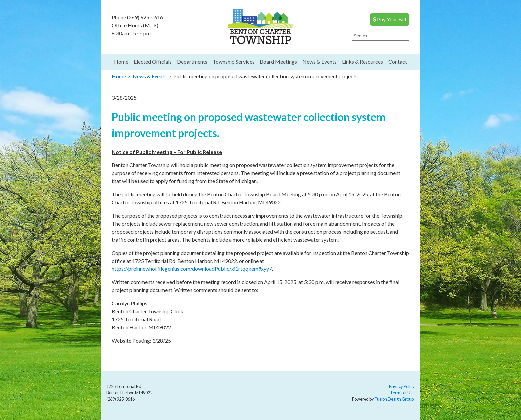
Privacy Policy (402, 386)
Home (121, 62)
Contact (398, 62)
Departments (192, 62)
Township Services (234, 62)
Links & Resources (363, 62)
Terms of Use (402, 393)
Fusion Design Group (394, 399)
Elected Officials (153, 62)
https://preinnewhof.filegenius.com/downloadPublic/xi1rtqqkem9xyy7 (192, 269)
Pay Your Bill (390, 19)
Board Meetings (278, 62)
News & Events (319, 62)
